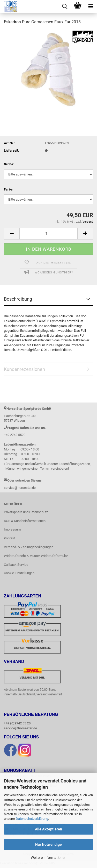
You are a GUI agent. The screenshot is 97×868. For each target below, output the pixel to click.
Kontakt (10, 538)
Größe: (9, 164)
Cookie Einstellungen (19, 573)
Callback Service (16, 565)
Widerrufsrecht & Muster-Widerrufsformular (36, 556)
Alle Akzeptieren (48, 829)
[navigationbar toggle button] (91, 6)
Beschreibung (18, 299)
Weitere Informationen (49, 858)
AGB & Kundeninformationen (25, 521)
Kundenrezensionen (24, 369)
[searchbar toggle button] (65, 6)
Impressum (12, 529)
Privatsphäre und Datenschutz (26, 512)
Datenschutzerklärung (32, 819)
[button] (12, 234)
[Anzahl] (48, 234)
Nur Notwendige (48, 844)
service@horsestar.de (20, 728)
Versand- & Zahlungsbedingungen (29, 547)
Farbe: (9, 189)
